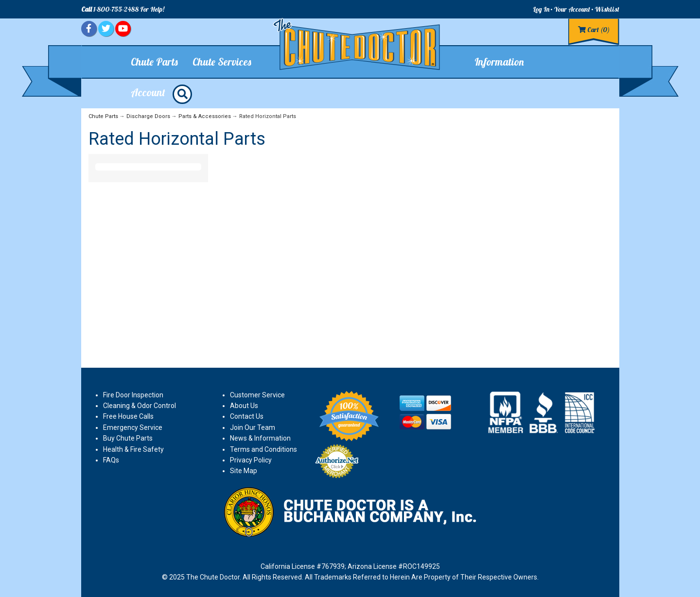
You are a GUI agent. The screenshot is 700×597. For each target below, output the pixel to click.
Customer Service (257, 395)
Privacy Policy (251, 460)
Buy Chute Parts (128, 438)
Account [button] (148, 92)
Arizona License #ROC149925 (394, 566)
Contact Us (247, 416)
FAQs (111, 460)
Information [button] (499, 62)
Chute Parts (103, 116)
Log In (541, 9)
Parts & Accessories (205, 116)
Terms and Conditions (263, 449)
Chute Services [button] (222, 62)
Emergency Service (133, 427)
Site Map (244, 471)
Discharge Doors (148, 116)
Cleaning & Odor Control (140, 406)
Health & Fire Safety (133, 449)
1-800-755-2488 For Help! (123, 9)
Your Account (572, 9)
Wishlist (607, 9)
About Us (244, 406)
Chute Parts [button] (154, 62)
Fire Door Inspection (133, 395)
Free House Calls (128, 416)
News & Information (260, 438)
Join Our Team (253, 427)
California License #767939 (303, 566)
